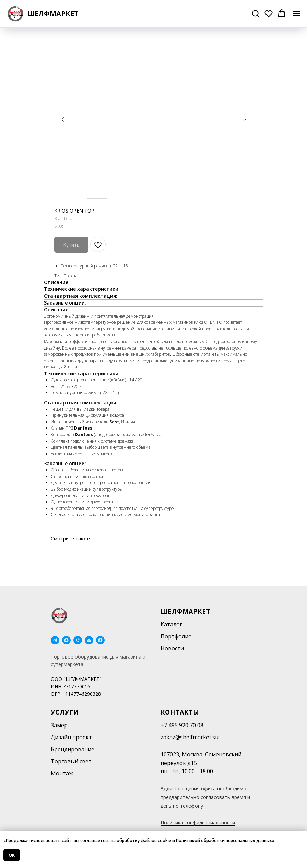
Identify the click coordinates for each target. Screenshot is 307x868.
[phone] (78, 640)
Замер (59, 725)
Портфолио (176, 636)
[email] (89, 640)
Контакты (180, 712)
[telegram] (55, 640)
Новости (172, 648)
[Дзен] (100, 640)
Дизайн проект (71, 737)
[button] (256, 13)
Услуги (65, 712)
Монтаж (62, 773)
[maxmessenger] (66, 640)
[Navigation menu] (296, 14)
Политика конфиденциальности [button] (198, 823)
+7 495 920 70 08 (182, 725)
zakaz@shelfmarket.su (190, 737)
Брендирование (73, 749)
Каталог (171, 624)
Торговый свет (71, 761)
